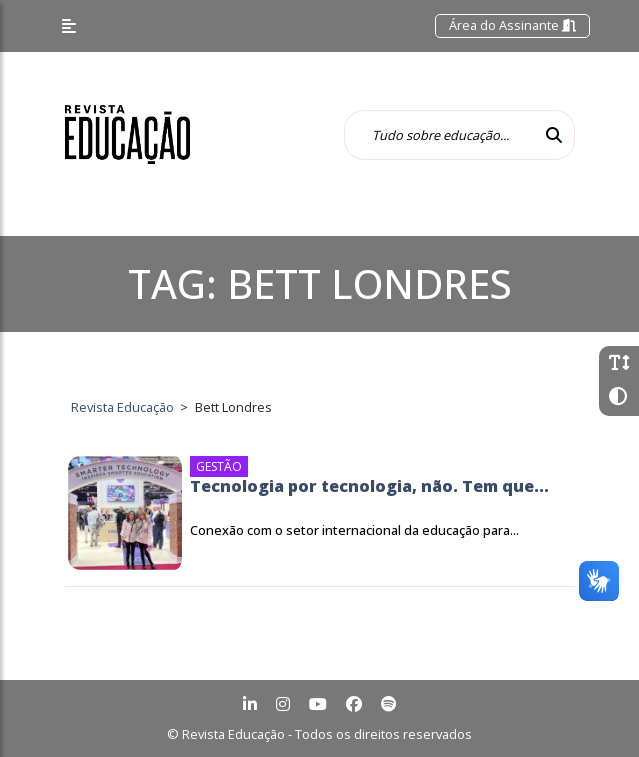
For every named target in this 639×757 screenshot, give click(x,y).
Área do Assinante (512, 25)
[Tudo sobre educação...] (439, 135)
